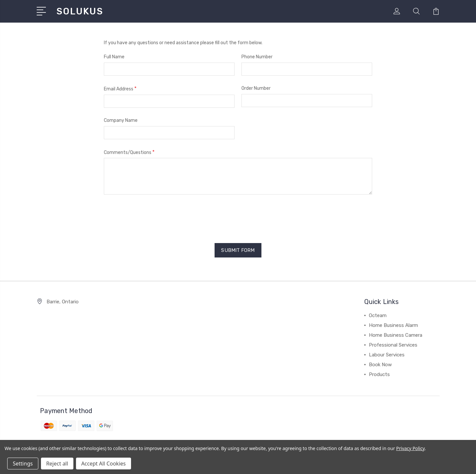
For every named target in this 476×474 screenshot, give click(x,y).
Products (379, 374)
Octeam (378, 315)
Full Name (114, 57)
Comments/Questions (129, 152)
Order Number (256, 88)
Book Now (380, 365)
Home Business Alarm (393, 325)
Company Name (121, 120)
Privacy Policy (410, 448)
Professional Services (393, 345)
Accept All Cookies (104, 464)
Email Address (120, 89)
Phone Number (257, 57)
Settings (23, 464)
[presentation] (154, 217)
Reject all (57, 464)
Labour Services (387, 355)
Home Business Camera (396, 335)
